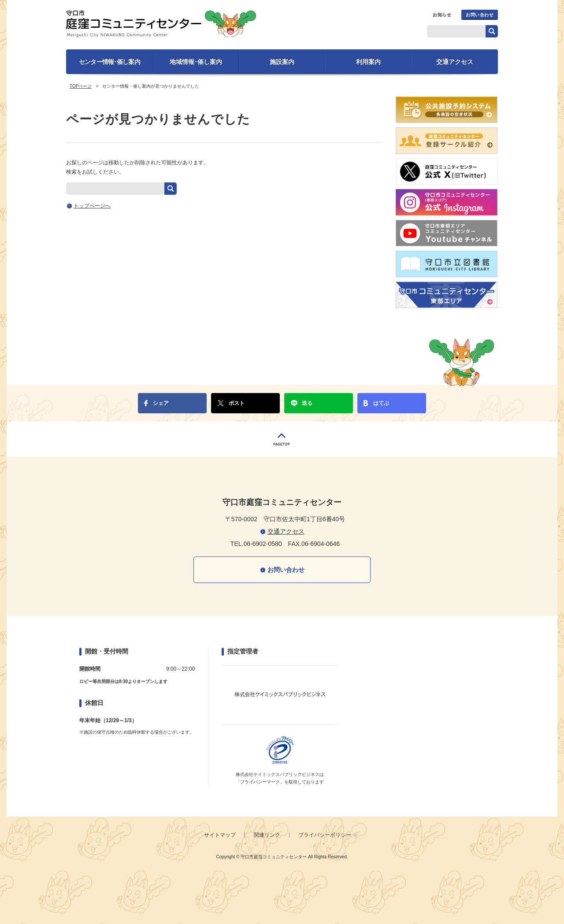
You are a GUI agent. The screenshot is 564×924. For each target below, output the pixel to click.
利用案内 (368, 62)
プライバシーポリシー (325, 835)
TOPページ (81, 86)
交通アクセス (455, 62)
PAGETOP (282, 439)
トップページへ (92, 206)
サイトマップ (220, 835)
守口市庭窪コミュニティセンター (161, 24)
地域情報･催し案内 (196, 62)
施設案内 (282, 62)
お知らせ (442, 15)
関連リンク (267, 835)
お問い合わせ (480, 15)
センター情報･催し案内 (109, 62)
